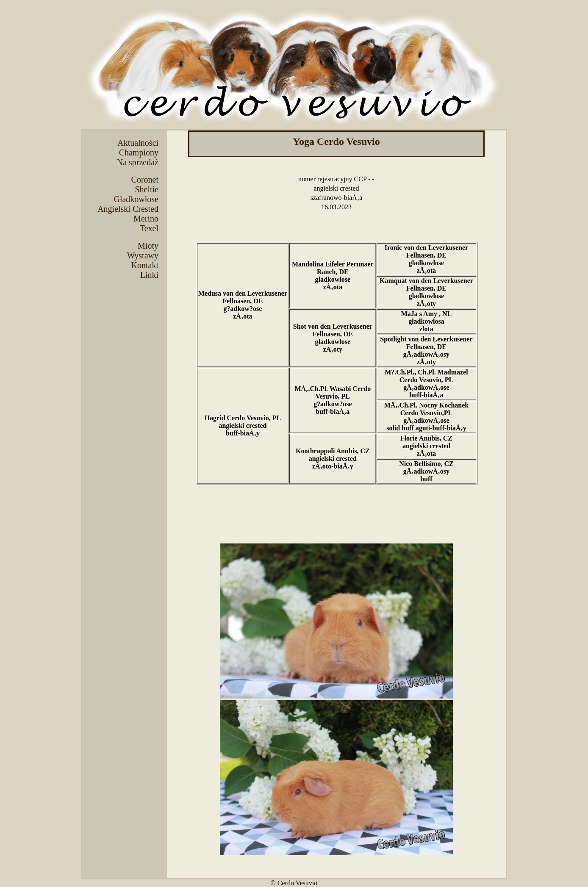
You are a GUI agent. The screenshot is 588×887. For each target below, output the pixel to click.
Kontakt (145, 265)
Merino (146, 219)
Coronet (145, 180)
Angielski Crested (128, 209)
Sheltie (147, 189)
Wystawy (143, 255)
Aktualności (138, 143)
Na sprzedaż (138, 162)
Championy (139, 152)
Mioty (148, 246)
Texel (149, 228)
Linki (149, 275)
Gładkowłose (136, 199)
